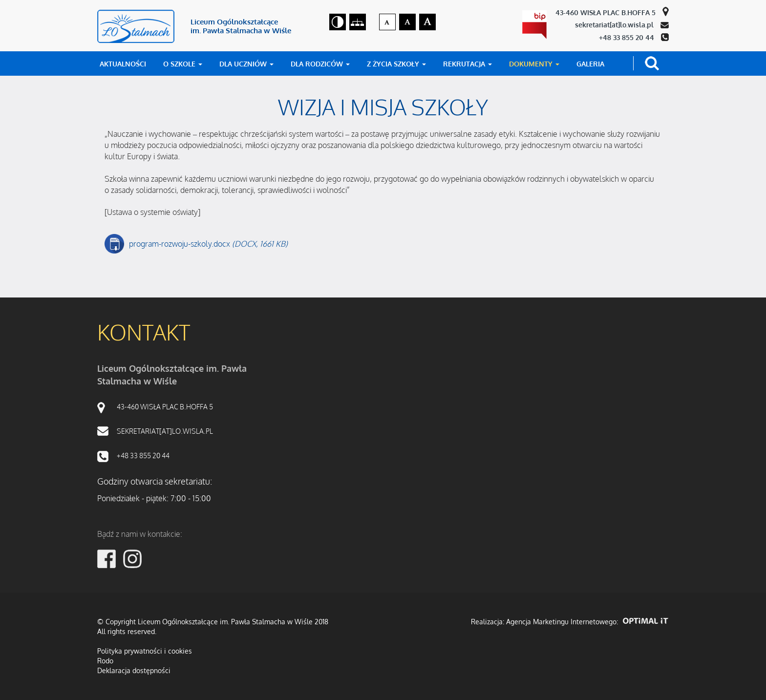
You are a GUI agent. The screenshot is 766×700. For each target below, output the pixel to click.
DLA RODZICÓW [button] (320, 64)
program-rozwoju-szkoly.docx (208, 244)
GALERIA (590, 64)
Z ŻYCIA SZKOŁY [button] (396, 64)
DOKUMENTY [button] (534, 64)
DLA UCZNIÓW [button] (246, 64)
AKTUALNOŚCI (123, 64)
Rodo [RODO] (105, 661)
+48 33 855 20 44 (628, 37)
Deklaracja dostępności (134, 670)
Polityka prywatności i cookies (145, 651)
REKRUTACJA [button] (468, 64)
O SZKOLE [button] (183, 64)
